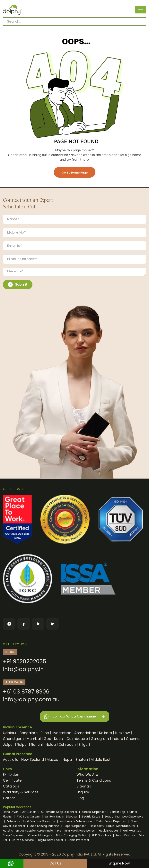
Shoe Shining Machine (45, 826)
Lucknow (122, 733)
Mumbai (34, 739)
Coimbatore (77, 739)
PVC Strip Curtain (29, 817)
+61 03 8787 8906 (26, 692)
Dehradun (67, 744)
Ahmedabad (85, 733)
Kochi (59, 739)
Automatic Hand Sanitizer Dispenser (31, 821)
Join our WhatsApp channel (75, 717)
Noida (51, 744)
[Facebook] (24, 624)
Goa (47, 739)
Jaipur (8, 744)
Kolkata (106, 733)
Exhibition (11, 775)
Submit (18, 284)
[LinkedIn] (53, 624)
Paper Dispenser (75, 826)
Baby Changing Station (72, 835)
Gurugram (100, 739)
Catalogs (11, 786)
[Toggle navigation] (141, 10)
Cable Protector (78, 840)
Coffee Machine (23, 840)
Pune (45, 733)
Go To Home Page (75, 173)
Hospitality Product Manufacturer (113, 826)
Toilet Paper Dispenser (112, 821)
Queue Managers (40, 835)
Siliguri (84, 744)
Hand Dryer (11, 812)
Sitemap (84, 786)
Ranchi (37, 744)
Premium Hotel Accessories (76, 831)
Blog (80, 798)
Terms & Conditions (94, 780)
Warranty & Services (21, 792)
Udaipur (10, 733)
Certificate (12, 780)
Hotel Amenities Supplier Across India (28, 831)
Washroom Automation (76, 821)
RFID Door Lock (102, 835)
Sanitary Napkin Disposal (61, 817)
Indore (117, 739)
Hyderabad (62, 733)
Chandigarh (13, 739)
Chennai (133, 739)
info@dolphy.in (23, 669)
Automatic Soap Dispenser (59, 812)
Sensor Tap (118, 812)
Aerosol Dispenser (94, 812)
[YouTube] (38, 624)
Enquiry (83, 792)
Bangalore (29, 733)
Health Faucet (109, 831)
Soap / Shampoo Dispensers (124, 817)
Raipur (22, 744)
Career (9, 798)
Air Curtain (30, 812)
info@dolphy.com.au (31, 699)
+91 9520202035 (25, 661)
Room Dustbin (126, 835)
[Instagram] (9, 624)
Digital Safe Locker (51, 840)
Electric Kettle (91, 817)
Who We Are (87, 775)
